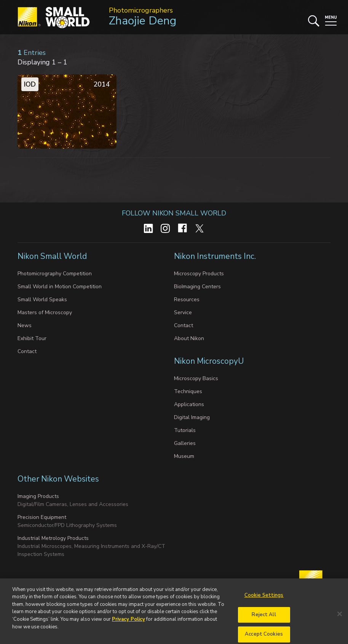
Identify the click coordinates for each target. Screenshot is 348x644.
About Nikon (189, 338)
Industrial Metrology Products (53, 538)
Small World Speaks (42, 300)
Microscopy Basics (196, 378)
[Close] (340, 619)
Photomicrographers (141, 10)
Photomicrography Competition (55, 274)
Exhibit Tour (32, 338)
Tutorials (185, 430)
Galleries (185, 443)
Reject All (264, 620)
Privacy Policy (129, 625)
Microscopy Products (199, 274)
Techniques (188, 391)
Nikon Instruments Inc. (216, 256)
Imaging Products (38, 496)
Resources (187, 300)
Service (183, 312)
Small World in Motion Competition (60, 287)
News (25, 325)
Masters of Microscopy (45, 312)
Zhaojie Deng (143, 21)
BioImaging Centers (197, 287)
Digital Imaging (192, 417)
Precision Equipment (42, 517)
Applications (189, 404)
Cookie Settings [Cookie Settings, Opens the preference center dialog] (264, 601)
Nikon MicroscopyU (209, 361)
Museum (184, 456)
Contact (27, 351)
